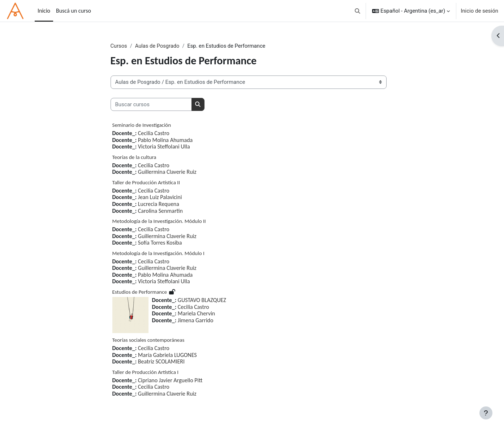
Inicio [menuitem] (44, 11)
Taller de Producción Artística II (146, 182)
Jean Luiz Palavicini (160, 197)
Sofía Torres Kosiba (160, 243)
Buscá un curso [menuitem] (74, 11)
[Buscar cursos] (151, 105)
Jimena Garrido (196, 320)
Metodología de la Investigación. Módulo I (158, 253)
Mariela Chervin (196, 314)
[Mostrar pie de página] (486, 413)
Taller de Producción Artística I (146, 372)
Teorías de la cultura (134, 157)
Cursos (119, 46)
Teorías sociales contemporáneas (148, 340)
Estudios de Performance (140, 292)
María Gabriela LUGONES (167, 355)
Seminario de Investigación (142, 125)
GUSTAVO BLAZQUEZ (202, 300)
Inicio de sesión (479, 11)
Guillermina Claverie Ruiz (167, 172)
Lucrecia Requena (159, 204)
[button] (358, 11)
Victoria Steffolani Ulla (164, 147)
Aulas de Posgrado (158, 46)
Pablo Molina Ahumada (165, 140)
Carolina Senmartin (160, 211)
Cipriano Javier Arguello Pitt (170, 380)
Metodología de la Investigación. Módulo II (159, 221)
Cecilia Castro (154, 133)
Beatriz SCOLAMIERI (161, 362)
